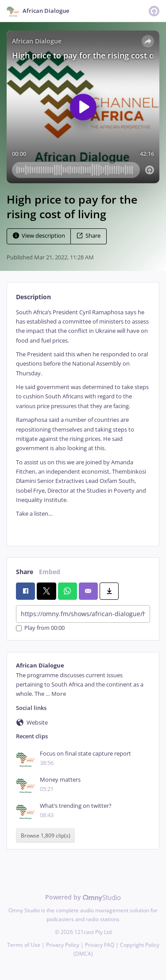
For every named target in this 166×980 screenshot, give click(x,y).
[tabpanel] (83, 420)
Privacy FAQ (100, 945)
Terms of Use (24, 945)
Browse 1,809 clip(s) (46, 835)
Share (89, 236)
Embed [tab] (50, 572)
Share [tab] (25, 572)
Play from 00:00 (40, 628)
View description (39, 236)
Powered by (83, 897)
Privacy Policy (63, 945)
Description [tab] (33, 297)
